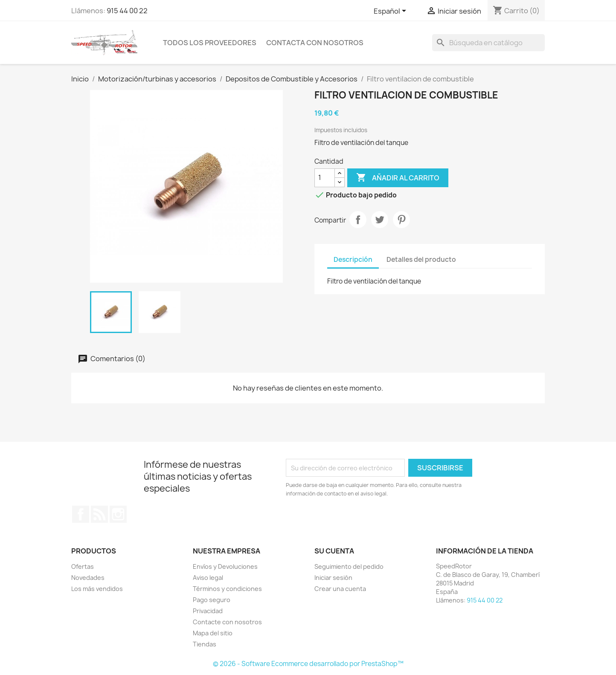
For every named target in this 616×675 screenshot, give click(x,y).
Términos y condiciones (227, 589)
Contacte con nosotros (227, 622)
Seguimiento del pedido (349, 566)
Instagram (118, 514)
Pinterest (401, 220)
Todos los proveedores (210, 43)
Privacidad (208, 611)
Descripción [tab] (353, 259)
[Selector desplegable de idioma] (391, 12)
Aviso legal (208, 578)
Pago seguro (212, 600)
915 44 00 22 (127, 11)
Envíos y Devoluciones (225, 566)
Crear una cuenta (340, 589)
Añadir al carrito (398, 178)
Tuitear (380, 220)
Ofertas (83, 566)
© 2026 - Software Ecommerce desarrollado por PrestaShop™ (308, 664)
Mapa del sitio (213, 633)
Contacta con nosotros (315, 43)
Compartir (358, 220)
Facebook (81, 514)
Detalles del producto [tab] (421, 259)
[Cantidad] (325, 178)
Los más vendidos (97, 589)
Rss (99, 514)
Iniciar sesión (333, 578)
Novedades (88, 578)
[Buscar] (488, 43)
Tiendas (205, 644)
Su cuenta (334, 551)
